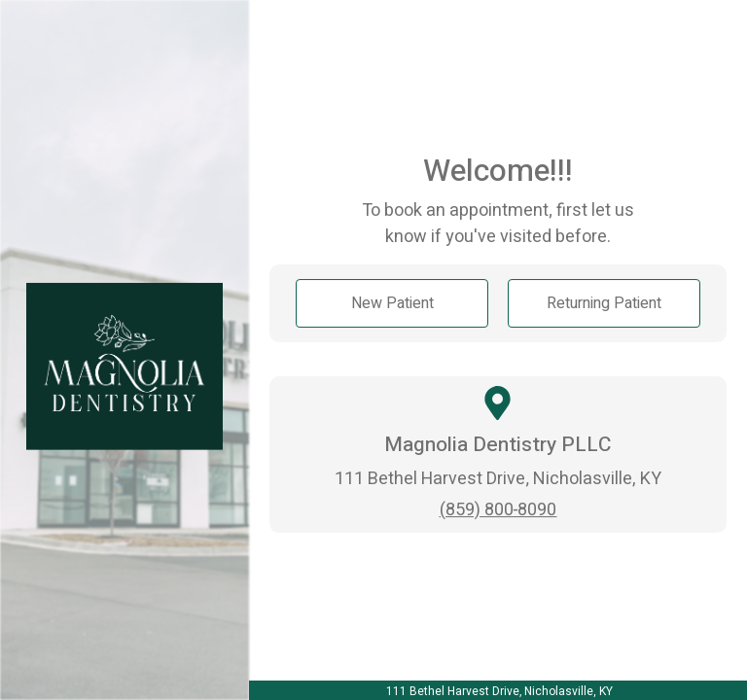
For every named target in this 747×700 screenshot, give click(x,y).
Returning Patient (604, 303)
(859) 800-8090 (498, 510)
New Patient (392, 303)
